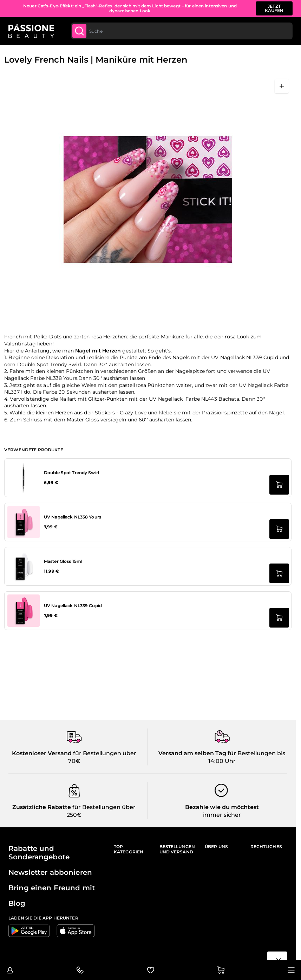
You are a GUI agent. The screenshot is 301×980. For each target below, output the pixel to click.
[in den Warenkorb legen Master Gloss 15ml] (279, 573)
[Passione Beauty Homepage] (31, 31)
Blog (17, 903)
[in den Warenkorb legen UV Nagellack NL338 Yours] (279, 529)
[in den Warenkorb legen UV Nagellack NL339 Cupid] (279, 618)
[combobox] (182, 31)
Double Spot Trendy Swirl (71, 473)
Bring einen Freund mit (52, 888)
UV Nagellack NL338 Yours (73, 517)
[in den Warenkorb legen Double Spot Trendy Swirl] (279, 485)
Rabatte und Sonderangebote (39, 853)
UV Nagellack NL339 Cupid (73, 606)
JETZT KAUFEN (274, 8)
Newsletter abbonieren (50, 872)
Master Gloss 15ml (63, 561)
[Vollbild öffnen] (282, 86)
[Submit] (79, 31)
